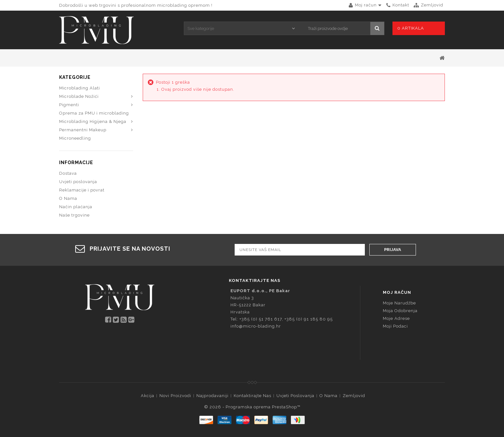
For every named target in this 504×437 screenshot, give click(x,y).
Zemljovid (354, 396)
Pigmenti (69, 105)
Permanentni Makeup (83, 130)
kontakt (401, 5)
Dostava (68, 173)
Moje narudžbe (399, 303)
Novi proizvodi (175, 396)
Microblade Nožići (79, 96)
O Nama (68, 198)
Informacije (76, 163)
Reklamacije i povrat (82, 190)
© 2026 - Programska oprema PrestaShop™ (252, 407)
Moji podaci (395, 326)
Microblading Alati (80, 88)
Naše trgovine (74, 215)
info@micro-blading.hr (256, 326)
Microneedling (75, 138)
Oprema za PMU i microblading (94, 113)
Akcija (148, 396)
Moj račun (397, 292)
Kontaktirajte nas (252, 396)
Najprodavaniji (212, 396)
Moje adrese (396, 318)
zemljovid (432, 5)
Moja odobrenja (400, 311)
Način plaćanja (76, 207)
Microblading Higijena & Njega (93, 121)
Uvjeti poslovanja (78, 182)
